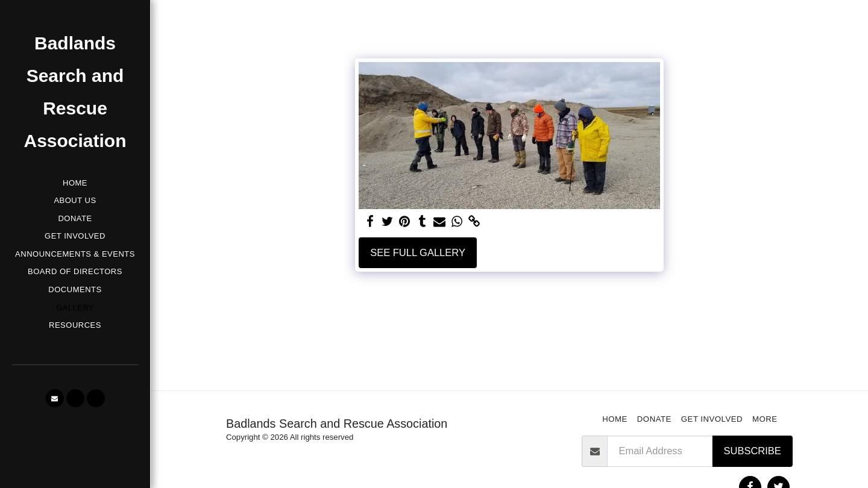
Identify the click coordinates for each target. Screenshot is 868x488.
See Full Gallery (418, 252)
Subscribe (753, 451)
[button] (55, 398)
